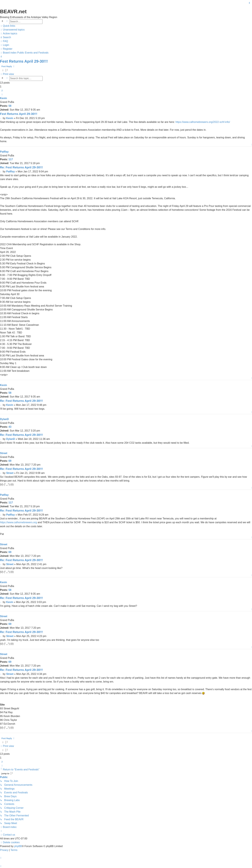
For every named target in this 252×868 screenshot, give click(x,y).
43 (10, 427)
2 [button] (2, 90)
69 (10, 461)
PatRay (4, 152)
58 (10, 106)
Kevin (4, 98)
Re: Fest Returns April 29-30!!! (21, 167)
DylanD (4, 419)
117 (11, 159)
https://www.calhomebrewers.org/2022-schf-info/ (203, 122)
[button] (2, 94)
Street (4, 453)
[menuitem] (12, 30)
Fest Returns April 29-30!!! (24, 61)
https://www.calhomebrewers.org (18, 522)
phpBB (18, 846)
